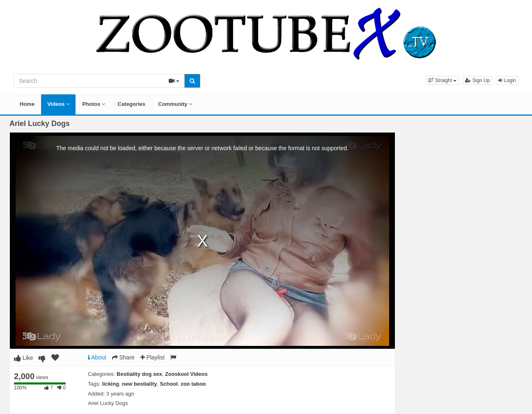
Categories (132, 104)
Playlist (152, 357)
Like (24, 358)
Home (27, 104)
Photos (94, 104)
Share (123, 357)
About (97, 357)
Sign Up (477, 80)
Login (507, 80)
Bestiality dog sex (139, 374)
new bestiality (139, 384)
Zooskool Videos (186, 374)
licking (111, 384)
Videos (58, 104)
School (169, 384)
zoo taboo (193, 384)
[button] (442, 80)
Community (175, 104)
